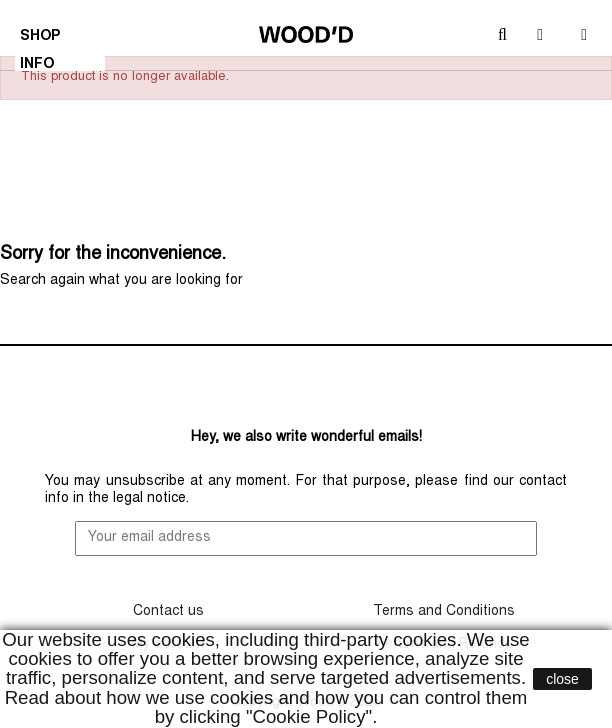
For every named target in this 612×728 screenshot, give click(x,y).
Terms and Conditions (444, 612)
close (562, 679)
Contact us (168, 612)
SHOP (42, 39)
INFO (39, 67)
